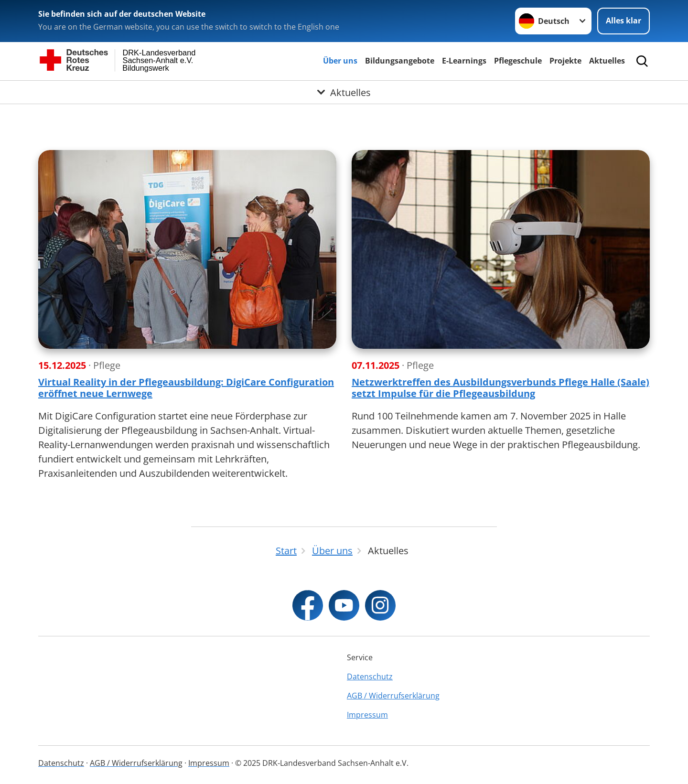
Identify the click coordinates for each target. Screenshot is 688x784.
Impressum (367, 715)
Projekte (565, 61)
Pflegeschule (518, 61)
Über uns (340, 61)
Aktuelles (607, 61)
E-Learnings (464, 61)
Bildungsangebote (400, 61)
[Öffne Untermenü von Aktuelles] (344, 92)
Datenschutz (370, 677)
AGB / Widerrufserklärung (393, 696)
